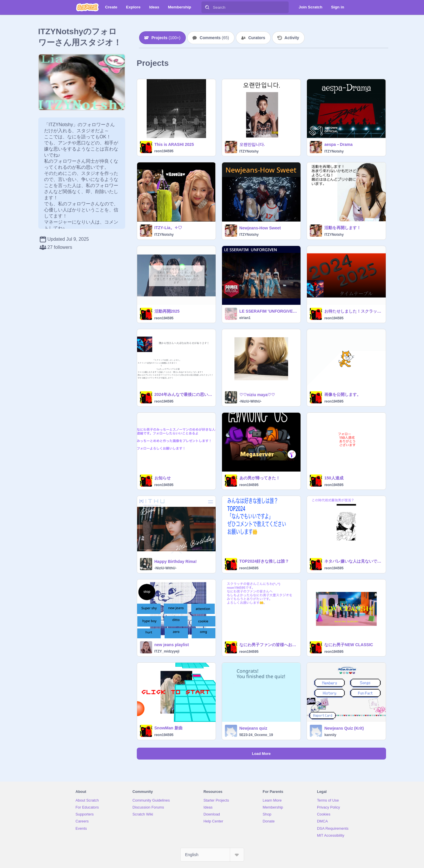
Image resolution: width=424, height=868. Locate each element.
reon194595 (164, 151)
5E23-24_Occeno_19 (256, 735)
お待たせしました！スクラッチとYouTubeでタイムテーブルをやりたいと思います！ (353, 311)
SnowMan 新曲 (169, 728)
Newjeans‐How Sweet (260, 228)
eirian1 (245, 318)
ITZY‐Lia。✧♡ (168, 228)
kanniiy (330, 735)
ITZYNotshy (249, 151)
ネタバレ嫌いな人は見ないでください (353, 561)
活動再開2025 (167, 311)
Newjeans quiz (253, 728)
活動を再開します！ (343, 228)
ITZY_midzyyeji (167, 651)
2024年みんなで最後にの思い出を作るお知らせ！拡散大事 (183, 394)
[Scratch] (87, 7)
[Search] (207, 7)
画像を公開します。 (343, 394)
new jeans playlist (172, 645)
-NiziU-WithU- (251, 401)
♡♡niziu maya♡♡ (257, 395)
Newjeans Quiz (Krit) (344, 728)
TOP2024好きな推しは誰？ (264, 561)
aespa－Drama (338, 144)
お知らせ (163, 478)
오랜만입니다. (252, 144)
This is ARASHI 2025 (174, 144)
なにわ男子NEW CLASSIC (349, 645)
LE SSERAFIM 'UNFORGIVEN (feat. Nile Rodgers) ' (268, 311)
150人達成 (334, 478)
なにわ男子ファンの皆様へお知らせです (268, 645)
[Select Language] (212, 855)
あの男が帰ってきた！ (260, 478)
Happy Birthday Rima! (176, 561)
